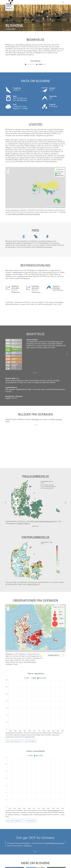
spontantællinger (54, 787)
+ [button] (8, 630)
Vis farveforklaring (30, 741)
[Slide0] (34, 396)
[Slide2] (37, 396)
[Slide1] (35, 396)
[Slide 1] (36, 829)
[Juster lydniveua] (37, 64)
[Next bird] (69, 17)
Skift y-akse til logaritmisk (14, 741)
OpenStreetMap (56, 675)
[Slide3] (37, 549)
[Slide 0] (35, 829)
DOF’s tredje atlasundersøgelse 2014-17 (44, 545)
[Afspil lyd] (26, 64)
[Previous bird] (2, 17)
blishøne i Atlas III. (24, 547)
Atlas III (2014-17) (34, 607)
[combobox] (56, 678)
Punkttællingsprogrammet (55, 821)
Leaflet (49, 675)
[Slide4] (38, 549)
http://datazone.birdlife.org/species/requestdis (24, 214)
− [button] (8, 633)
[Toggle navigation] (63, 2)
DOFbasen (36, 442)
